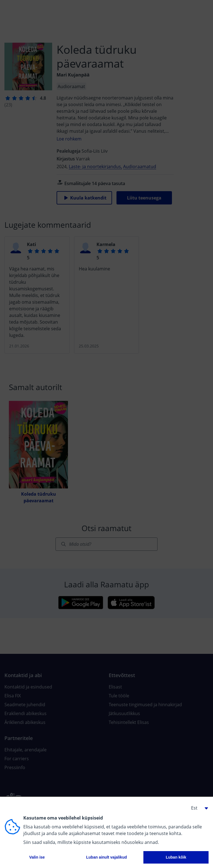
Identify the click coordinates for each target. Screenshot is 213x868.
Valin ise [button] (37, 857)
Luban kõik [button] (176, 857)
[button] (197, 808)
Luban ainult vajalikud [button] (106, 857)
